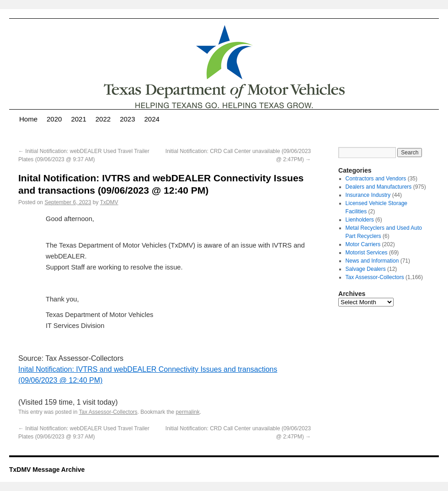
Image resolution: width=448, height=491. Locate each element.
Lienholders (360, 220)
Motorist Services (367, 253)
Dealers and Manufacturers (379, 187)
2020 (54, 119)
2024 (152, 119)
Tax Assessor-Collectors (108, 412)
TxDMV (109, 202)
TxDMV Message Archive (47, 470)
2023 (127, 119)
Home (28, 119)
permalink (188, 412)
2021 (78, 119)
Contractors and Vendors (376, 179)
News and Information (372, 261)
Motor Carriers (363, 244)
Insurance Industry (368, 195)
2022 (103, 119)
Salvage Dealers (366, 269)
